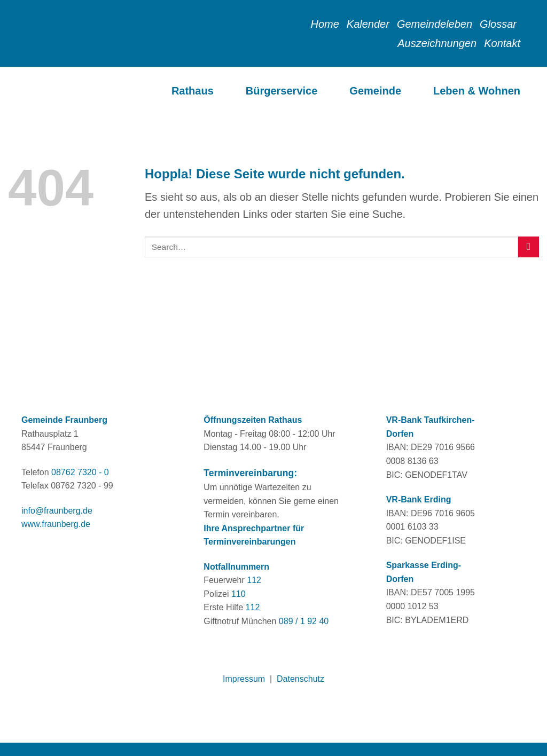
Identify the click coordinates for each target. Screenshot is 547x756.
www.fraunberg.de (56, 524)
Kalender (368, 24)
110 (239, 594)
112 (254, 580)
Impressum (244, 679)
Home (325, 24)
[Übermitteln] (529, 247)
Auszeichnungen (437, 43)
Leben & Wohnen (477, 91)
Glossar (498, 24)
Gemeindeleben (435, 24)
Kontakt (502, 43)
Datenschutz (300, 679)
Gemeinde (375, 91)
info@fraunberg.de (57, 511)
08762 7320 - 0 (80, 472)
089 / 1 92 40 (304, 621)
